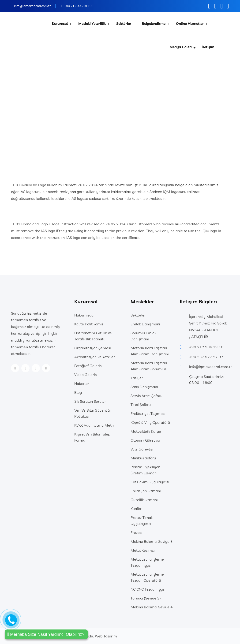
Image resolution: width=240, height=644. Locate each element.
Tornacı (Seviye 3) (146, 598)
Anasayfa (86, 109)
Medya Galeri (181, 47)
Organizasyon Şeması (93, 348)
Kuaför (136, 509)
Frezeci (137, 532)
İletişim (208, 47)
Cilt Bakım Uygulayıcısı (150, 482)
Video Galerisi (86, 375)
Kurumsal (60, 24)
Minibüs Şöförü (143, 458)
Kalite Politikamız (89, 324)
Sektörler (124, 24)
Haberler (82, 383)
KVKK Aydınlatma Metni (94, 425)
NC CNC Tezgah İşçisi (148, 589)
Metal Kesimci (143, 550)
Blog (78, 392)
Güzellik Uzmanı (144, 500)
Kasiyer (137, 378)
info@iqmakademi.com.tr (32, 6)
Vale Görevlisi (142, 449)
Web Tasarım (106, 636)
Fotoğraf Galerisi (88, 366)
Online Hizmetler (190, 24)
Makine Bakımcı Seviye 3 (152, 541)
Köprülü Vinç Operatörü (150, 422)
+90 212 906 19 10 (78, 6)
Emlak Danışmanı (145, 324)
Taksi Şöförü (141, 405)
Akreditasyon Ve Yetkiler (95, 357)
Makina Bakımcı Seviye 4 (152, 607)
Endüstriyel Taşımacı (148, 413)
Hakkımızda (84, 315)
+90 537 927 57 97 (206, 357)
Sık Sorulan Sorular (90, 401)
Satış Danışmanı (144, 387)
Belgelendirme (154, 24)
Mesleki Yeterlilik (92, 24)
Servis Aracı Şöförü (146, 396)
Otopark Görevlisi (145, 440)
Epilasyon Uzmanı (146, 491)
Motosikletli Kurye (146, 431)
